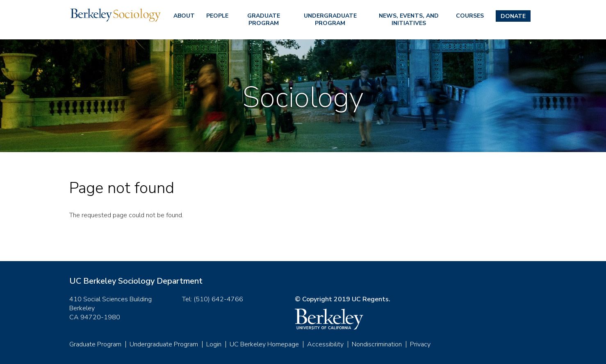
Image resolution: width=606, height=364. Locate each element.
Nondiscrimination (377, 344)
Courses (470, 16)
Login (214, 344)
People (217, 16)
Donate (513, 16)
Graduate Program (264, 19)
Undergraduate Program (330, 19)
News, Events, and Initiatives (409, 19)
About (184, 16)
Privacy (420, 344)
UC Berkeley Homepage (264, 344)
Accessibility (325, 344)
